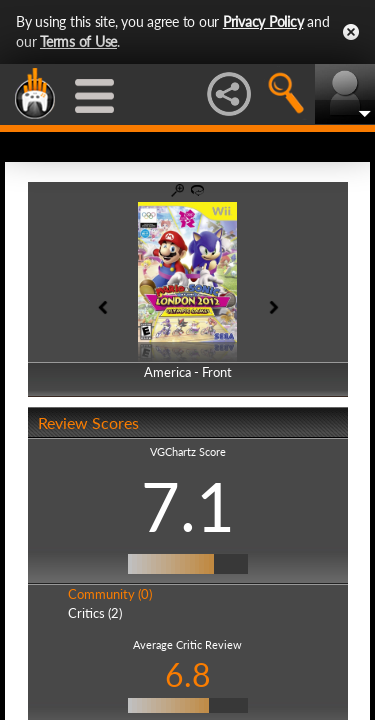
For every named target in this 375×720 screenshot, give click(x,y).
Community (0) (110, 594)
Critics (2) (95, 613)
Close (351, 32)
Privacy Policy (263, 21)
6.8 (188, 674)
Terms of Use (78, 41)
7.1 (188, 506)
